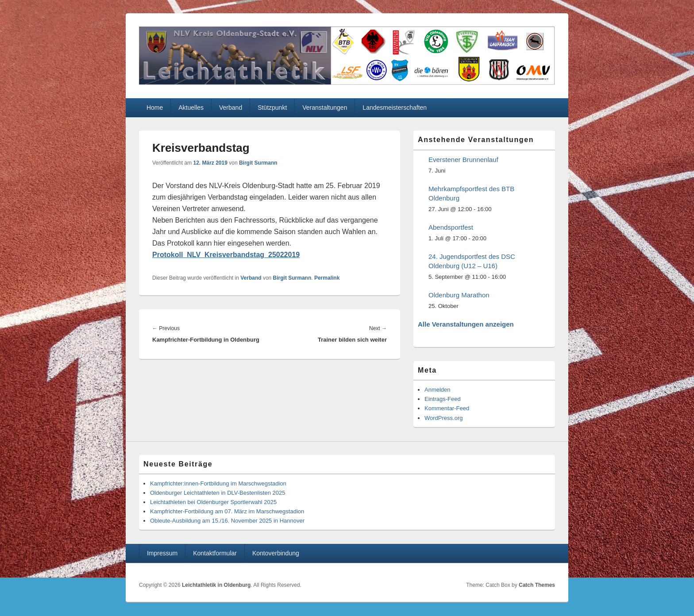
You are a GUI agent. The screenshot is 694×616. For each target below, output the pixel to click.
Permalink (327, 278)
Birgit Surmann (258, 163)
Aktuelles (191, 108)
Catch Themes (537, 585)
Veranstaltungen (325, 108)
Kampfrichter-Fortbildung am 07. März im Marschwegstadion (227, 511)
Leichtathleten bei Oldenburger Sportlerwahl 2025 (213, 502)
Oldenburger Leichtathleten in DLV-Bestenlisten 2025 (218, 493)
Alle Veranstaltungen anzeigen (466, 324)
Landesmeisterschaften (395, 108)
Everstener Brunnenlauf (463, 160)
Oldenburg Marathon (459, 295)
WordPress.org (443, 418)
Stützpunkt (272, 108)
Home (155, 108)
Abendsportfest (451, 227)
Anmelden (438, 390)
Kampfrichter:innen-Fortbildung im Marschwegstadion (218, 483)
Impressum (162, 553)
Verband (231, 108)
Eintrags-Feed (443, 399)
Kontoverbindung (276, 553)
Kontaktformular (215, 553)
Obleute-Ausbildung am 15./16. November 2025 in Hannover (227, 521)
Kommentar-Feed (447, 408)
